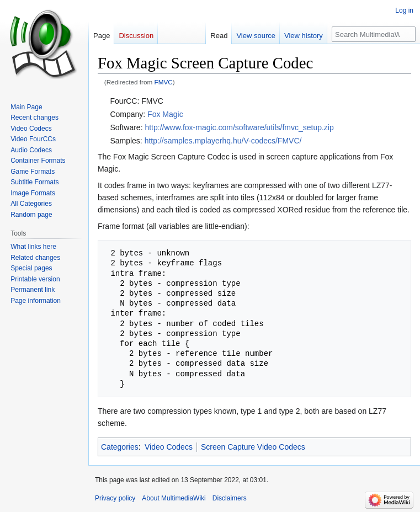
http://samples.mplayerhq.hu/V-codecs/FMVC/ (223, 141)
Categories (120, 447)
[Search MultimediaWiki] (374, 34)
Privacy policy (115, 498)
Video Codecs (169, 447)
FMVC (164, 82)
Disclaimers (230, 498)
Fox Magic (165, 114)
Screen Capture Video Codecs (253, 447)
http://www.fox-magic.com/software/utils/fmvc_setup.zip (239, 127)
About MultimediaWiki (174, 498)
